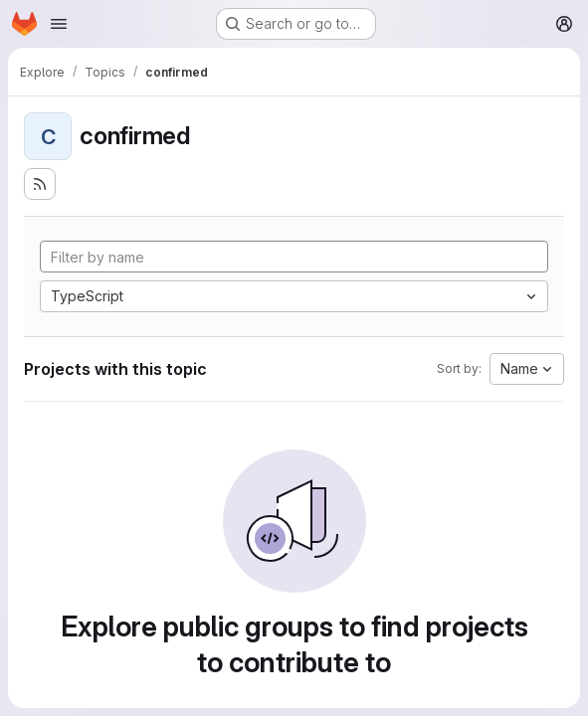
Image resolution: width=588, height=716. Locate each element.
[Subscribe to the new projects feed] (40, 184)
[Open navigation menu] (59, 24)
